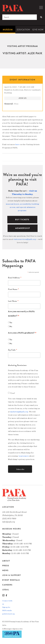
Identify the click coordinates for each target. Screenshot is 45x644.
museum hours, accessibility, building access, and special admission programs (22, 207)
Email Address (15, 278)
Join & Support (12, 575)
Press (6, 566)
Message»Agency (11, 629)
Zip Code (13, 350)
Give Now (38, 30)
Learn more (24, 456)
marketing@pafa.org (19, 412)
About (6, 561)
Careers (7, 585)
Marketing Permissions (17, 365)
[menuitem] (8, 30)
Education (23, 30)
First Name (13, 289)
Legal (6, 590)
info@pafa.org (9, 522)
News (5, 570)
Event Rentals (11, 580)
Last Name (13, 301)
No (11, 326)
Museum (8, 30)
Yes (11, 323)
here (17, 144)
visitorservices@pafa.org (25, 239)
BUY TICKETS (22, 220)
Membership (23, 228)
